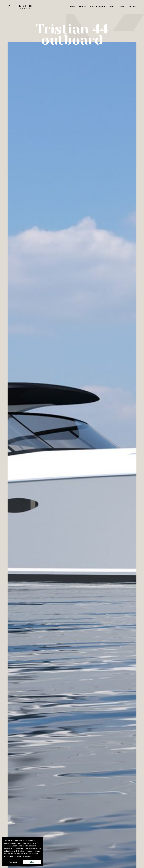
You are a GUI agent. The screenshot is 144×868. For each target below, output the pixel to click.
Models (83, 7)
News (121, 7)
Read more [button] (27, 857)
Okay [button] (32, 862)
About (112, 7)
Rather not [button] (13, 862)
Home (72, 7)
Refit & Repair (97, 7)
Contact (132, 7)
